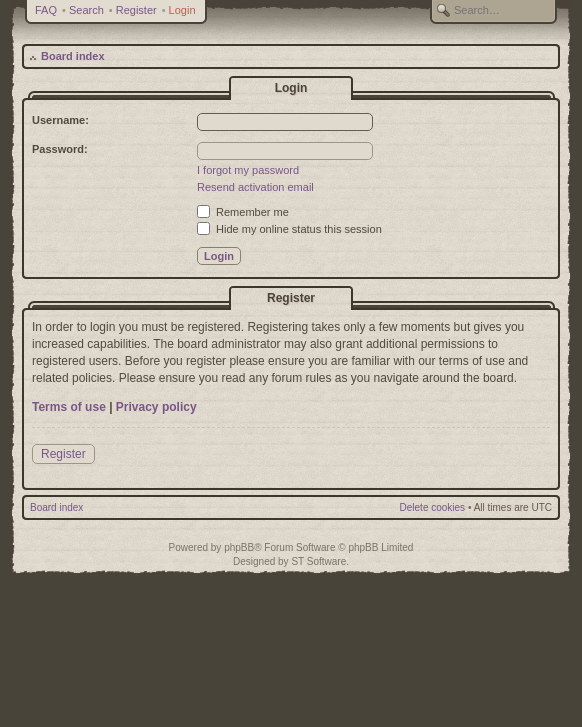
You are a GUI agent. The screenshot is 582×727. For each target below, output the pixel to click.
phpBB (239, 547)
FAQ (46, 10)
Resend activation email (255, 187)
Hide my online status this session (289, 229)
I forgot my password (248, 170)
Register (136, 10)
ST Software (318, 561)
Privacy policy (156, 407)
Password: (60, 149)
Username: (60, 120)
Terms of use (69, 407)
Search (86, 10)
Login (182, 10)
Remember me (243, 212)
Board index (73, 56)
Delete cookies (433, 507)
